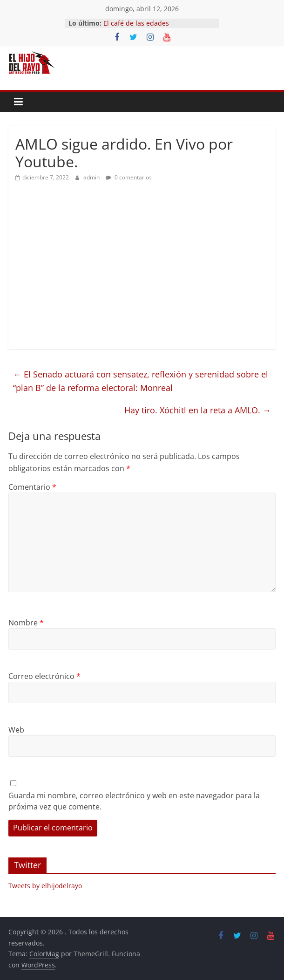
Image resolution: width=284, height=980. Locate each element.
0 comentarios (129, 177)
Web (16, 730)
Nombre (26, 623)
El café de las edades (136, 23)
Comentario (32, 487)
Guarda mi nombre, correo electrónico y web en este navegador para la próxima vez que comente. (134, 801)
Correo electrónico (44, 676)
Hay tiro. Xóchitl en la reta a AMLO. (198, 410)
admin (92, 177)
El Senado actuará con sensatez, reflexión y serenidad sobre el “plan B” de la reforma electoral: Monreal (141, 381)
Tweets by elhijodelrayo (45, 886)
